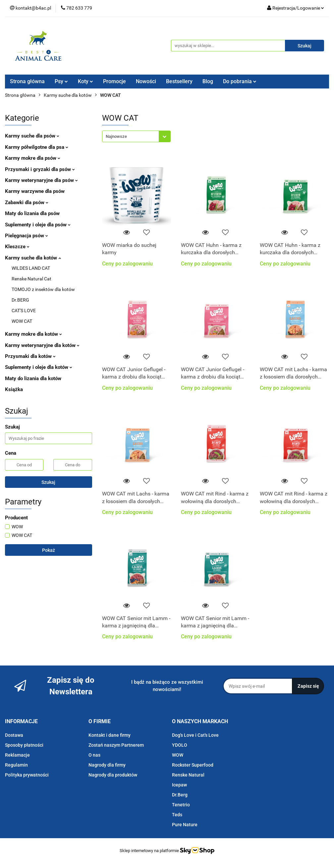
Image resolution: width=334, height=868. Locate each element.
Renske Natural (188, 775)
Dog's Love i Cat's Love (195, 735)
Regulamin (16, 765)
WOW (178, 755)
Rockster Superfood (193, 765)
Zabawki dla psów (27, 203)
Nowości (146, 81)
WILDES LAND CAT (31, 268)
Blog (208, 81)
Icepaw (179, 785)
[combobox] (136, 136)
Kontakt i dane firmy (110, 735)
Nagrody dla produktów (113, 775)
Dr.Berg (180, 795)
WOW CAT (22, 321)
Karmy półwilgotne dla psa (37, 147)
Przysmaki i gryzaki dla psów (40, 169)
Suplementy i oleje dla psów (38, 225)
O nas (94, 755)
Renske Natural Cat (31, 279)
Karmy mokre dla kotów (33, 334)
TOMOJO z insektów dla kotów (43, 289)
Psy (61, 81)
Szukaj (48, 482)
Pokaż (49, 550)
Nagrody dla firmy (107, 765)
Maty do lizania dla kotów (33, 378)
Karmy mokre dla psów (33, 158)
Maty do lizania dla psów (32, 213)
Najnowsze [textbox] (116, 136)
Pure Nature (185, 825)
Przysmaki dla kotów (30, 356)
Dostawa (14, 735)
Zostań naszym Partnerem (116, 745)
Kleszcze (17, 247)
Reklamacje (17, 755)
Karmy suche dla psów (32, 136)
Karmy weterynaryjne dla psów (41, 180)
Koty (85, 81)
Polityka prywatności (27, 775)
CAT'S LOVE (24, 311)
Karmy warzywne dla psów (35, 191)
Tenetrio (181, 805)
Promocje (114, 81)
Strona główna (27, 81)
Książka (14, 389)
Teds (177, 815)
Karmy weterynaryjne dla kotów (42, 345)
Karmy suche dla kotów (33, 258)
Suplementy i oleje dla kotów (39, 367)
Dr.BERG (20, 300)
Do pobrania (240, 81)
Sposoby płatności (24, 745)
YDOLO (180, 745)
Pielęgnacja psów (27, 236)
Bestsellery (179, 81)
